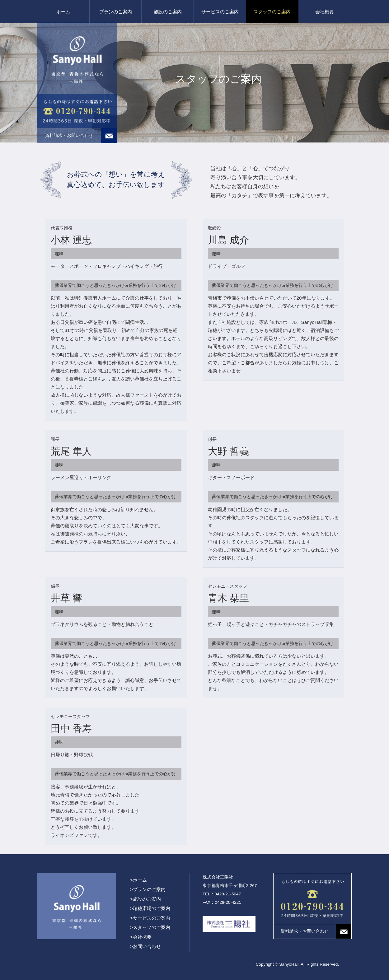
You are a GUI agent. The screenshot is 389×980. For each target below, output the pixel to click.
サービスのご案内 (220, 12)
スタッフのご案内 (272, 12)
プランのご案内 (116, 12)
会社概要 (325, 12)
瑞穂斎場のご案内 (152, 908)
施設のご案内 (168, 12)
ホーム (63, 12)
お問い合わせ (147, 946)
